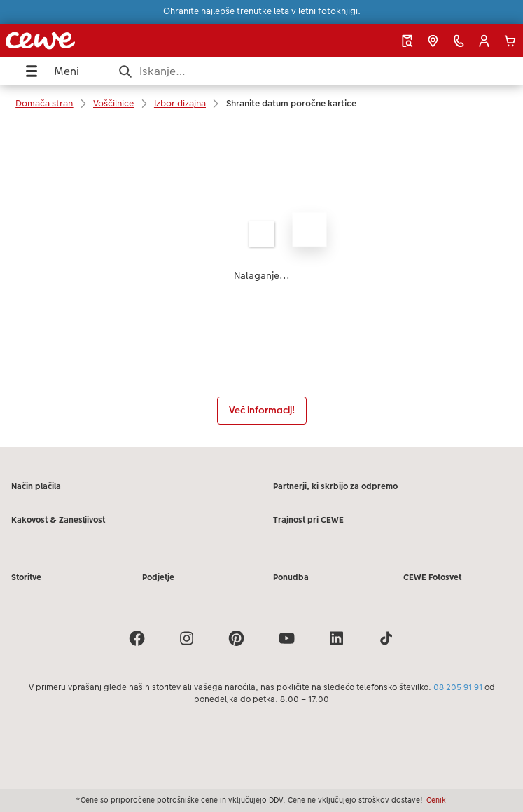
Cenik (436, 800)
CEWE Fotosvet (432, 577)
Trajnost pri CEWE (308, 520)
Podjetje (158, 577)
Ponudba (291, 577)
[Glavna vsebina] (261, 284)
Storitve (26, 577)
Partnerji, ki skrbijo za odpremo (335, 486)
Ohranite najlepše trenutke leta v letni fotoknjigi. (262, 11)
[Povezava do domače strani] (99, 41)
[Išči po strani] (317, 71)
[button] (484, 41)
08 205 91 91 (458, 687)
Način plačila (36, 486)
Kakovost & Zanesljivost (58, 520)
